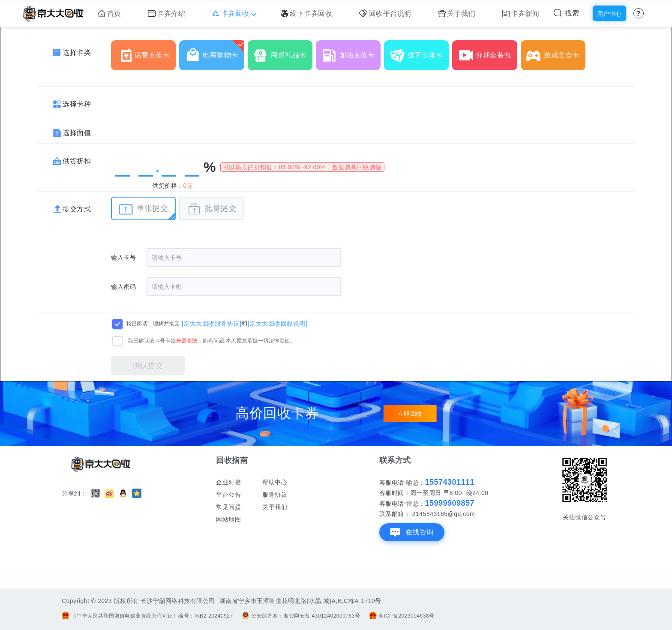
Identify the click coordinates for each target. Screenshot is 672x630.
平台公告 (228, 495)
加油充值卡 (351, 52)
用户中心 (609, 14)
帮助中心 (275, 482)
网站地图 (228, 519)
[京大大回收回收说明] (277, 323)
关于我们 (457, 13)
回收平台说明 (385, 13)
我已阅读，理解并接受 (153, 324)
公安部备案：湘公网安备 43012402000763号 (301, 616)
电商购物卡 (214, 52)
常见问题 (228, 507)
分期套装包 (487, 52)
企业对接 (228, 482)
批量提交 (211, 209)
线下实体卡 (419, 52)
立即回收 (410, 414)
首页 (109, 13)
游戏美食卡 (556, 52)
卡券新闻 (521, 13)
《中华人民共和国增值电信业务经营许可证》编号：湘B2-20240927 (147, 616)
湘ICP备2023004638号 (402, 616)
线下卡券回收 (307, 13)
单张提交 (143, 209)
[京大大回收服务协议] (211, 323)
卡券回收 (233, 13)
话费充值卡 (146, 52)
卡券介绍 (167, 13)
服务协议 (275, 495)
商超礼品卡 (283, 52)
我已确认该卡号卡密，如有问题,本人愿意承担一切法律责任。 (211, 341)
